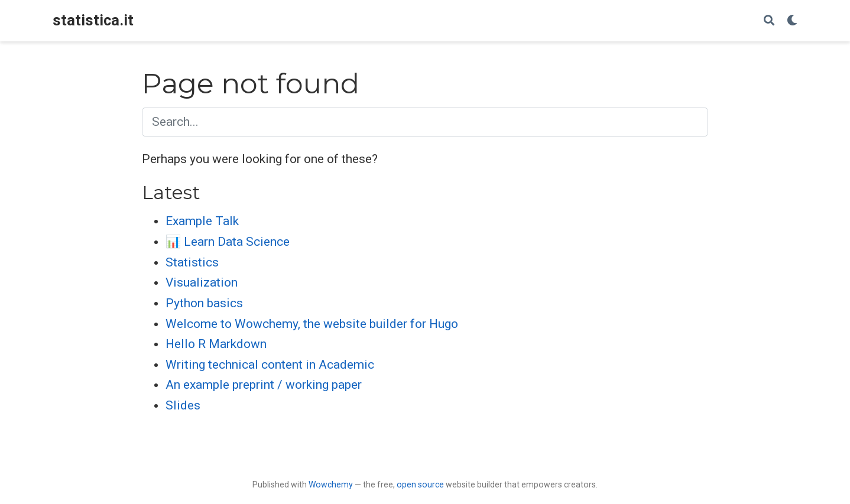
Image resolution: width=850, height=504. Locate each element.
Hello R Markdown (216, 344)
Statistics (192, 262)
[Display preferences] (792, 21)
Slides (183, 405)
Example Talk (202, 221)
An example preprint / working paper (264, 385)
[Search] (769, 21)
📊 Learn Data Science (228, 242)
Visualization (202, 282)
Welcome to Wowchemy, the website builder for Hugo (312, 324)
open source (420, 485)
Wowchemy (331, 485)
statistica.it (93, 20)
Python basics (204, 303)
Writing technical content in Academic (270, 365)
